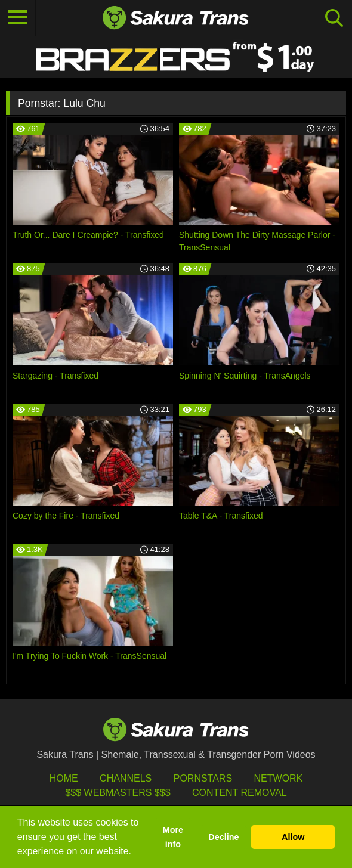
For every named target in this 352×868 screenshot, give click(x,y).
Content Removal (240, 793)
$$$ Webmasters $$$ (118, 793)
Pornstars (203, 778)
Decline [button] (223, 837)
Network (279, 778)
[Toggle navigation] (18, 18)
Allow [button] (293, 837)
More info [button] (173, 837)
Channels (126, 778)
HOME (64, 778)
